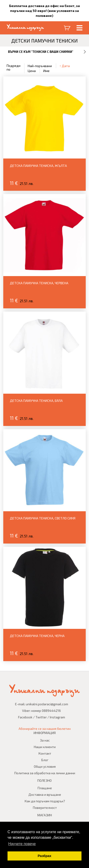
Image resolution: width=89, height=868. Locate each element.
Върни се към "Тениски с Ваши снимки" (41, 52)
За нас (45, 740)
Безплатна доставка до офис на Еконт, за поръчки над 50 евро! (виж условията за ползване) (44, 11)
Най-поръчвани (40, 66)
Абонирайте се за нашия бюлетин (45, 729)
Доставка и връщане (45, 794)
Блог (45, 760)
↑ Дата (65, 66)
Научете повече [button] (22, 844)
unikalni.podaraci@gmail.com (47, 704)
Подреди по (14, 67)
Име (46, 71)
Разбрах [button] (44, 856)
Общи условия (45, 766)
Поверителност (45, 808)
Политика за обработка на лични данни (45, 773)
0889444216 (51, 711)
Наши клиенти (45, 747)
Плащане (45, 788)
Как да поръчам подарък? (45, 801)
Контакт (45, 753)
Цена (32, 71)
